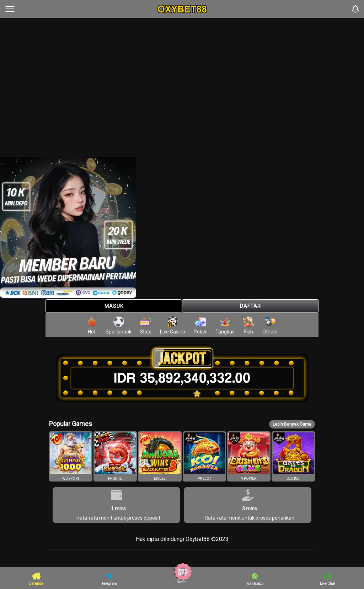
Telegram (109, 579)
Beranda (36, 579)
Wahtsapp (255, 579)
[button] (71, 456)
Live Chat (328, 579)
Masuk (114, 306)
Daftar (250, 306)
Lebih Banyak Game (292, 424)
